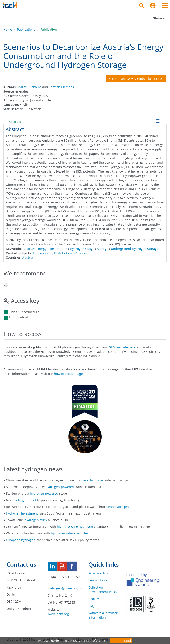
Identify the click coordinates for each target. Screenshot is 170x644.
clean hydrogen (117, 507)
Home (8, 29)
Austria (28, 257)
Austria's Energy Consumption (45, 249)
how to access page (68, 374)
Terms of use (98, 580)
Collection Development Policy (103, 590)
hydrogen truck (36, 520)
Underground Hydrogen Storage (135, 249)
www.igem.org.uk (60, 614)
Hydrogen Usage (82, 249)
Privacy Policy (98, 573)
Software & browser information (103, 615)
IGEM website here (122, 347)
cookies (55, 641)
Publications (26, 29)
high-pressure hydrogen (75, 527)
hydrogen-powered (60, 487)
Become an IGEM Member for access (136, 79)
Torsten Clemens (61, 87)
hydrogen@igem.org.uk (65, 588)
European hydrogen (21, 540)
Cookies (94, 599)
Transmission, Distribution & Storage (60, 253)
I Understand (121, 641)
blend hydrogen (92, 480)
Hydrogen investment (22, 513)
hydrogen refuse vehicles (70, 533)
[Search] (142, 6)
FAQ (91, 606)
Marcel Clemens (29, 87)
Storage (103, 249)
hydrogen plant (25, 500)
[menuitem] (153, 6)
